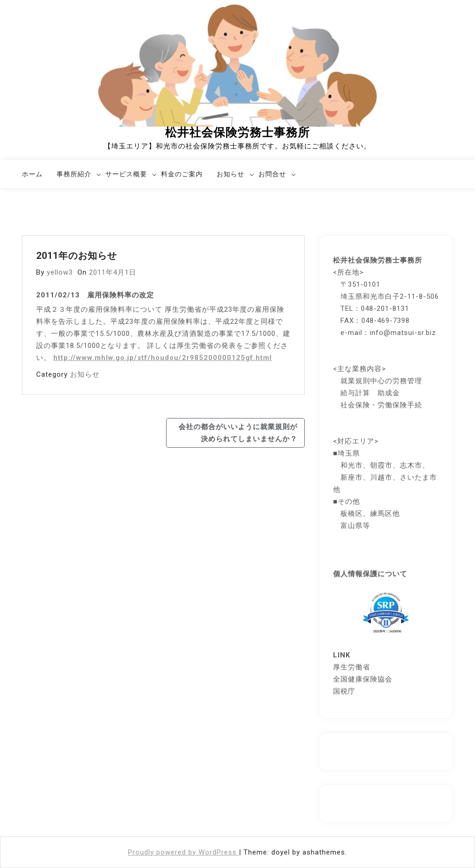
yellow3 (60, 272)
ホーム (32, 174)
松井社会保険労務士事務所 (237, 132)
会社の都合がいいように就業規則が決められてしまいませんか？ (238, 433)
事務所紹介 (74, 174)
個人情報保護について (370, 574)
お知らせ (231, 174)
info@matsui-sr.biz (403, 333)
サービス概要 (126, 174)
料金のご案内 (182, 174)
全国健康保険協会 (363, 679)
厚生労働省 (352, 667)
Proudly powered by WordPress (183, 852)
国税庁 (344, 691)
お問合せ (272, 174)
